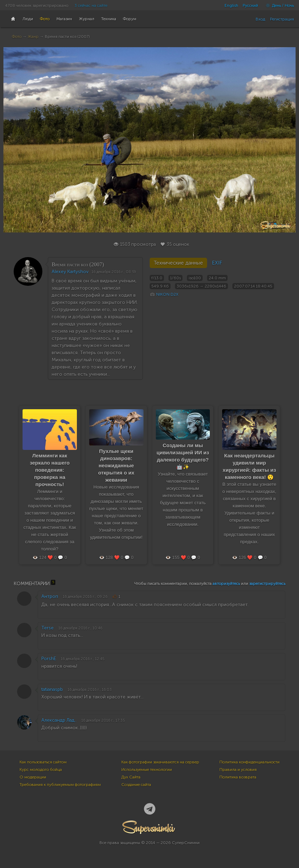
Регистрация (282, 19)
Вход (260, 19)
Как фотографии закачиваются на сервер (160, 762)
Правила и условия (238, 770)
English (231, 5)
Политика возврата (238, 777)
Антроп (50, 596)
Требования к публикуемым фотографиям (60, 785)
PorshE (49, 659)
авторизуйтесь (226, 584)
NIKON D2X (167, 294)
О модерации (33, 777)
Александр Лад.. (59, 720)
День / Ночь (278, 5)
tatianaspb (52, 689)
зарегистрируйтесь (267, 584)
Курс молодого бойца (41, 770)
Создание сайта (136, 785)
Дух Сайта (131, 777)
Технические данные (178, 263)
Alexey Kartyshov (70, 272)
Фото (17, 37)
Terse (47, 628)
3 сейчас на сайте (91, 5)
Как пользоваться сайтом (43, 762)
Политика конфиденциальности (249, 762)
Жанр (33, 37)
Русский (250, 5)
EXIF (217, 263)
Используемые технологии (147, 770)
